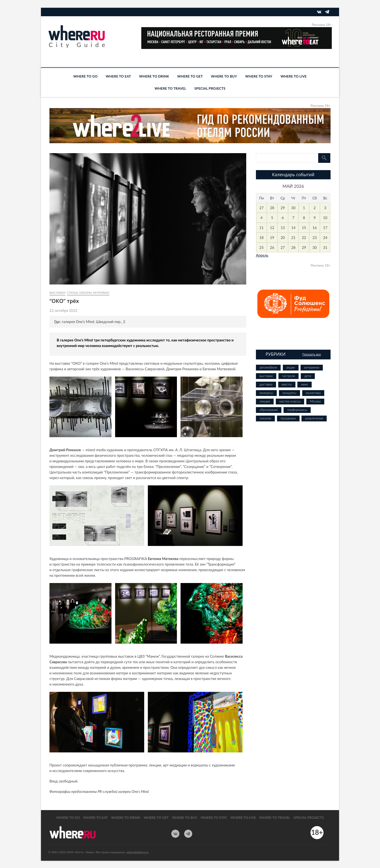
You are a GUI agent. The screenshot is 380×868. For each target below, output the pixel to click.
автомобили (268, 367)
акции (291, 367)
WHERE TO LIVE (293, 76)
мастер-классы (290, 401)
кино (304, 384)
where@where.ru (138, 852)
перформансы (297, 410)
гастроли (289, 376)
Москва (315, 401)
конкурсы (266, 393)
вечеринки (312, 367)
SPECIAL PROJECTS (210, 88)
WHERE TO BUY (224, 76)
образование (269, 410)
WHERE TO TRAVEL (170, 88)
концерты (289, 393)
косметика (313, 393)
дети (308, 376)
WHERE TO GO (85, 76)
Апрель (262, 255)
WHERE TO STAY (259, 76)
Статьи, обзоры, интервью (88, 293)
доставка (266, 384)
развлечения (314, 418)
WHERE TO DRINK (154, 76)
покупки (265, 418)
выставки (57, 293)
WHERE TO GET (190, 76)
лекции (265, 401)
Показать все (312, 354)
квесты (287, 384)
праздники (288, 418)
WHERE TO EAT (118, 76)
